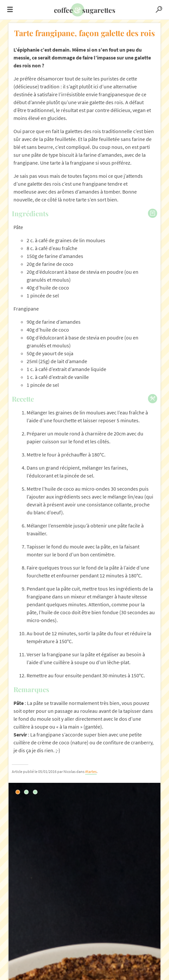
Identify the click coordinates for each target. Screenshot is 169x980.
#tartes (91, 771)
